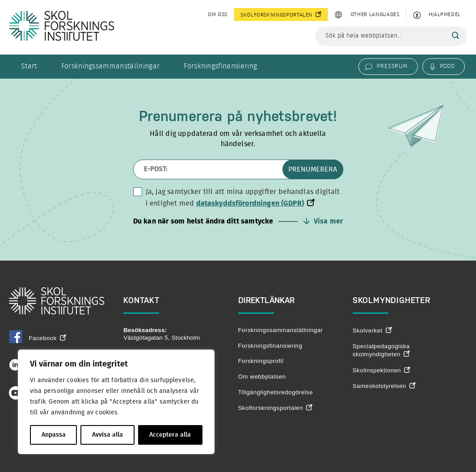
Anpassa (54, 435)
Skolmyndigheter (392, 300)
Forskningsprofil (261, 361)
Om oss (218, 14)
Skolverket (368, 331)
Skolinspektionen (377, 370)
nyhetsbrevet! (292, 116)
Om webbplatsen (262, 377)
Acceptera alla (170, 435)
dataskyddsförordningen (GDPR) (250, 203)
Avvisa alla (107, 435)
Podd (447, 66)
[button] (238, 221)
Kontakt (141, 300)
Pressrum (392, 66)
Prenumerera (313, 169)
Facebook (33, 338)
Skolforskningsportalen (276, 15)
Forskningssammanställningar (111, 66)
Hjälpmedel (445, 14)
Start (29, 66)
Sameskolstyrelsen (379, 386)
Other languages (375, 14)
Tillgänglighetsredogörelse (276, 392)
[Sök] (455, 36)
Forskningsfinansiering (220, 66)
